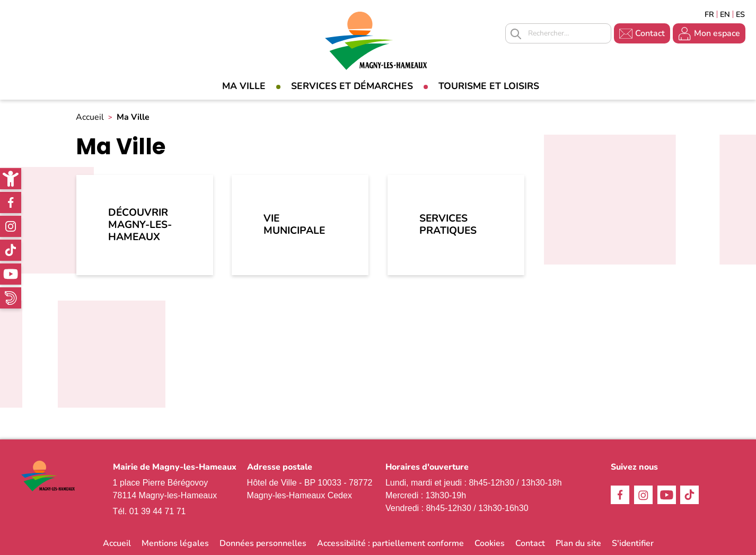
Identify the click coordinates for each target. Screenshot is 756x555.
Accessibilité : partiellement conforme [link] (390, 543)
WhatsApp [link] (11, 298)
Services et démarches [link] (352, 86)
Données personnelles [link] (263, 543)
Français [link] (709, 14)
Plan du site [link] (578, 543)
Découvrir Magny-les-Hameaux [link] (140, 225)
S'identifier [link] (633, 543)
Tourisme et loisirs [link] (489, 86)
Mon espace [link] (717, 33)
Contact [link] (650, 33)
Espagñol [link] (741, 14)
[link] (11, 179)
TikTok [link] (11, 250)
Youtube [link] (11, 274)
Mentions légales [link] (175, 543)
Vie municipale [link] (294, 224)
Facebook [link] (11, 202)
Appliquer (516, 34)
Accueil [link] (90, 117)
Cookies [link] (490, 543)
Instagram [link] (11, 226)
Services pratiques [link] (448, 224)
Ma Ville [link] (244, 86)
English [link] (725, 14)
